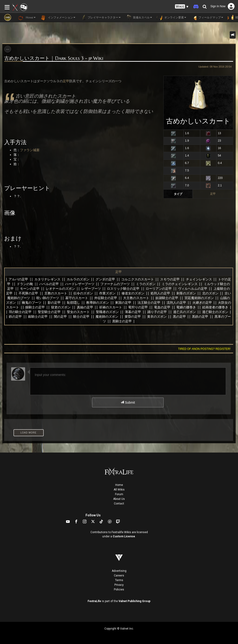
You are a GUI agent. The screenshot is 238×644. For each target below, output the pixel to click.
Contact (119, 504)
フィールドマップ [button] (207, 17)
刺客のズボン (186, 293)
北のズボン (210, 293)
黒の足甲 (179, 317)
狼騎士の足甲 (35, 307)
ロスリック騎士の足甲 (123, 289)
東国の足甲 (123, 303)
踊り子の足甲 (157, 312)
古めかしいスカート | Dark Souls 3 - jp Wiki (54, 58)
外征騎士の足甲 (106, 298)
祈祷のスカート (111, 307)
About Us (119, 499)
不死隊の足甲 (28, 293)
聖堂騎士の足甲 (49, 312)
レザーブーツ (91, 289)
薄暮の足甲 (133, 312)
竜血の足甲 (162, 307)
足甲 (213, 194)
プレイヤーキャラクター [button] (100, 17)
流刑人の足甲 (176, 303)
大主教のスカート (136, 298)
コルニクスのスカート (138, 279)
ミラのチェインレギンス (180, 284)
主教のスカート (56, 293)
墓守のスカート (77, 298)
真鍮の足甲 (85, 307)
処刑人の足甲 (160, 293)
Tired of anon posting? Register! (204, 349)
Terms (119, 580)
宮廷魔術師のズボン (199, 298)
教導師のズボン (98, 303)
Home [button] (27, 17)
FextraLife (94, 601)
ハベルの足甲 (49, 284)
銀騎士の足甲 (38, 317)
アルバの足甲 (18, 279)
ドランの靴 (25, 284)
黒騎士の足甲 (122, 321)
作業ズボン (107, 293)
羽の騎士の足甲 (20, 312)
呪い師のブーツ (48, 298)
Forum (119, 494)
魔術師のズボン (107, 317)
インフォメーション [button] (58, 17)
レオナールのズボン (60, 289)
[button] (182, 7)
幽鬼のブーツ (32, 303)
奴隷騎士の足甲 (167, 298)
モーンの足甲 (30, 289)
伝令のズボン (83, 293)
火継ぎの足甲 (202, 303)
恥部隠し (73, 303)
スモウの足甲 (170, 279)
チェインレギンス (199, 279)
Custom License (124, 536)
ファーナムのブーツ (115, 284)
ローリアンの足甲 (159, 289)
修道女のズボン (133, 293)
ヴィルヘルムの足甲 (193, 289)
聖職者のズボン (107, 312)
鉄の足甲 (15, 317)
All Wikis (119, 490)
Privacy (119, 585)
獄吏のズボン (61, 307)
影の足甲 (54, 303)
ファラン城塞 (30, 150)
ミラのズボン (146, 284)
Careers (119, 576)
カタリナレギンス (47, 279)
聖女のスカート (78, 312)
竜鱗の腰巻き (186, 307)
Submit (128, 402)
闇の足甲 (60, 317)
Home (119, 485)
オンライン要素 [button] (171, 17)
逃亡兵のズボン (185, 312)
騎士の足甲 (81, 317)
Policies (119, 589)
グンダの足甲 (105, 279)
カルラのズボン (78, 279)
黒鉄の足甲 (200, 317)
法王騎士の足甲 (149, 303)
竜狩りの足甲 (138, 307)
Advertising (119, 571)
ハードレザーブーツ (80, 284)
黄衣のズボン (157, 317)
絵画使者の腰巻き (215, 307)
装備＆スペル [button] (139, 17)
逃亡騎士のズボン (215, 312)
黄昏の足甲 (133, 317)
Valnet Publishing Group (134, 601)
